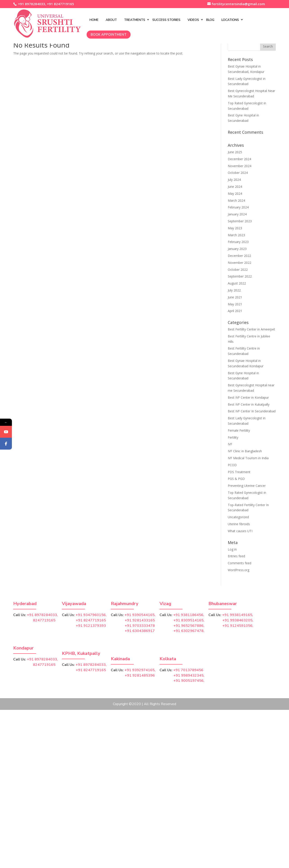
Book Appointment (97, 34)
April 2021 (235, 311)
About (99, 19)
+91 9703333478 (140, 626)
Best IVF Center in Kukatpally (249, 404)
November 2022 (240, 263)
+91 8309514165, (189, 620)
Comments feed (240, 563)
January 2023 (237, 249)
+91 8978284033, (32, 4)
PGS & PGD (236, 479)
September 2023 (240, 221)
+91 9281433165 (140, 620)
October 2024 (238, 173)
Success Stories (154, 19)
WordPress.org (239, 570)
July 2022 (234, 290)
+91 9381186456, (189, 615)
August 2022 (237, 283)
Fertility (233, 437)
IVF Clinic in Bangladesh (245, 451)
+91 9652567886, (189, 626)
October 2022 (238, 270)
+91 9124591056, (238, 626)
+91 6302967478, (189, 631)
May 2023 (235, 228)
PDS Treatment (239, 472)
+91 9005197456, (189, 681)
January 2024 (237, 214)
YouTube (13, 442)
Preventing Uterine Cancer (247, 486)
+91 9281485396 (140, 676)
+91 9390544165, (140, 615)
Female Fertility (239, 430)
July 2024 (234, 180)
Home (82, 19)
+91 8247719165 (60, 4)
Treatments (123, 19)
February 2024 (238, 207)
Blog (198, 19)
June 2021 (235, 297)
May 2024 (235, 193)
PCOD (232, 465)
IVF (230, 444)
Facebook (13, 454)
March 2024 (236, 200)
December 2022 (239, 256)
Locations (218, 19)
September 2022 (240, 276)
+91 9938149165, (238, 615)
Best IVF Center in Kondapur (248, 397)
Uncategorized (238, 517)
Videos (181, 19)
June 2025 (235, 152)
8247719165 (34, 620)
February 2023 (238, 242)
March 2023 (236, 235)
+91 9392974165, (140, 670)
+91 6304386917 (140, 631)
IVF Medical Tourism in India (248, 458)
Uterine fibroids (239, 524)
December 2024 (239, 159)
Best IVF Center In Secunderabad (252, 411)
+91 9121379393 (91, 626)
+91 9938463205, (238, 620)
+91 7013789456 (188, 670)
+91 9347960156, (91, 615)
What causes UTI (240, 531)
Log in (232, 549)
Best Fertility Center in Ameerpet (251, 329)
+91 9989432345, (189, 676)
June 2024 (235, 187)
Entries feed (236, 556)
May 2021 (235, 304)
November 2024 (240, 166)
